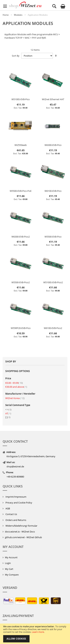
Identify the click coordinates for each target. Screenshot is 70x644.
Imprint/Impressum (16, 497)
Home (6, 15)
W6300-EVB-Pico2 (21, 237)
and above (16, 387)
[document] (35, 634)
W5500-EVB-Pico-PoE (21, 191)
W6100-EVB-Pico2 (53, 328)
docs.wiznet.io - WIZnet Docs (20, 532)
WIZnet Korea (15, 398)
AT (8, 413)
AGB (7, 508)
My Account (11, 557)
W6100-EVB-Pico (53, 191)
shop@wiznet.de (15, 466)
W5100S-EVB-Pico (21, 99)
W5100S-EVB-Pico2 (53, 282)
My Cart (9, 569)
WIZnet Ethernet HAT (53, 99)
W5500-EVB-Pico (53, 237)
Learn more (38, 632)
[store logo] (25, 5)
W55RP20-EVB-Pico (21, 328)
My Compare (12, 575)
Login (8, 563)
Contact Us (11, 514)
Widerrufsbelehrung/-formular (21, 526)
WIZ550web (21, 145)
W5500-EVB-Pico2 (21, 282)
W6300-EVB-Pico (53, 145)
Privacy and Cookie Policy (19, 503)
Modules (18, 15)
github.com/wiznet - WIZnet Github (23, 537)
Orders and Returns (16, 520)
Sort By (16, 56)
